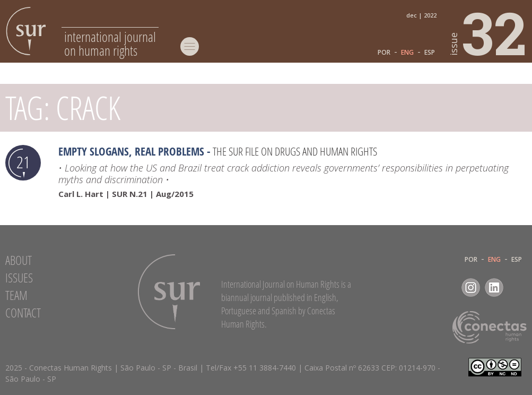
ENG (407, 53)
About (19, 260)
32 (489, 32)
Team (16, 295)
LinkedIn (494, 287)
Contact (23, 313)
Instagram (471, 287)
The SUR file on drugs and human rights (295, 151)
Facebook (447, 287)
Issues (19, 278)
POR (384, 53)
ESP (430, 53)
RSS (517, 287)
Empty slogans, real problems (131, 151)
